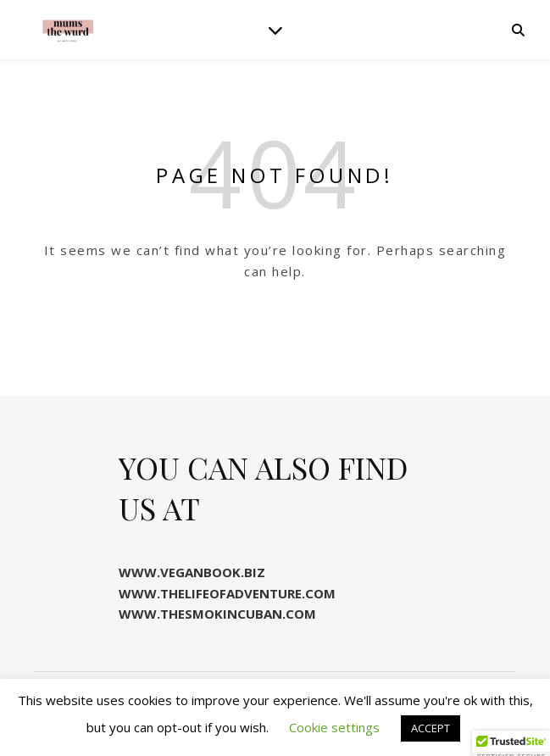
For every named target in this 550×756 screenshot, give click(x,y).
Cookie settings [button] (334, 727)
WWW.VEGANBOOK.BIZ (192, 572)
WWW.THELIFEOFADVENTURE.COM (227, 593)
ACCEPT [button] (431, 728)
